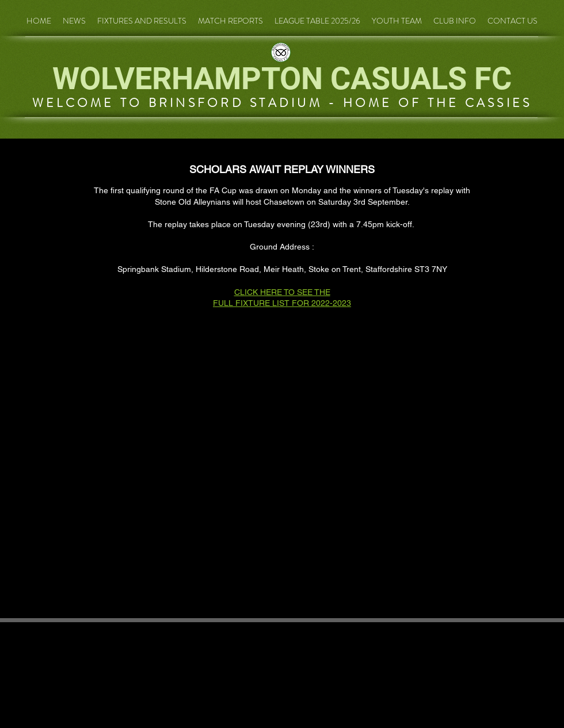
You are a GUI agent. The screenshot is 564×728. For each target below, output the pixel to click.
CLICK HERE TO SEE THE (282, 292)
